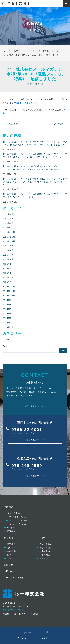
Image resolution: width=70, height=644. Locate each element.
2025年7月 (8, 255)
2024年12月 (9, 287)
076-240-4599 (27, 466)
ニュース (7, 340)
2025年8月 (8, 250)
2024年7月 (8, 309)
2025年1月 (8, 282)
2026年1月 (8, 228)
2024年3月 (8, 327)
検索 (5, 346)
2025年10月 (9, 241)
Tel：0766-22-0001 (13, 610)
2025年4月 (8, 269)
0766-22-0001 (27, 430)
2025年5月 (8, 264)
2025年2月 (8, 277)
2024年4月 (8, 323)
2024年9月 (8, 300)
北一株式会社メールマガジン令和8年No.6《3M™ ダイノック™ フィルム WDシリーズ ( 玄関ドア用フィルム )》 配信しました (35, 182)
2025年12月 (9, 232)
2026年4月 (8, 214)
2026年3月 (8, 219)
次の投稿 (59, 125)
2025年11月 (9, 237)
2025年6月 (8, 259)
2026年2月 (8, 223)
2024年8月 (8, 305)
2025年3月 (8, 273)
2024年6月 (8, 314)
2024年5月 (8, 318)
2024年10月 (9, 296)
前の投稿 (12, 124)
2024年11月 (9, 291)
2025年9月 (8, 246)
